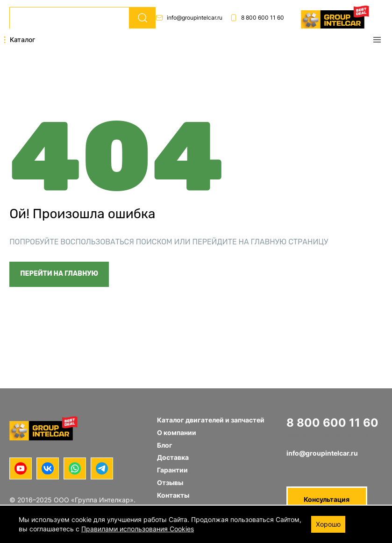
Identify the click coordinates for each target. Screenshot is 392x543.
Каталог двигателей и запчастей (211, 420)
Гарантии (172, 470)
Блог (165, 445)
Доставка (173, 457)
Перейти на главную (59, 274)
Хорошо (328, 524)
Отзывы (170, 482)
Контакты (173, 495)
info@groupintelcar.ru (189, 18)
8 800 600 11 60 (257, 18)
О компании (177, 432)
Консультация (327, 499)
